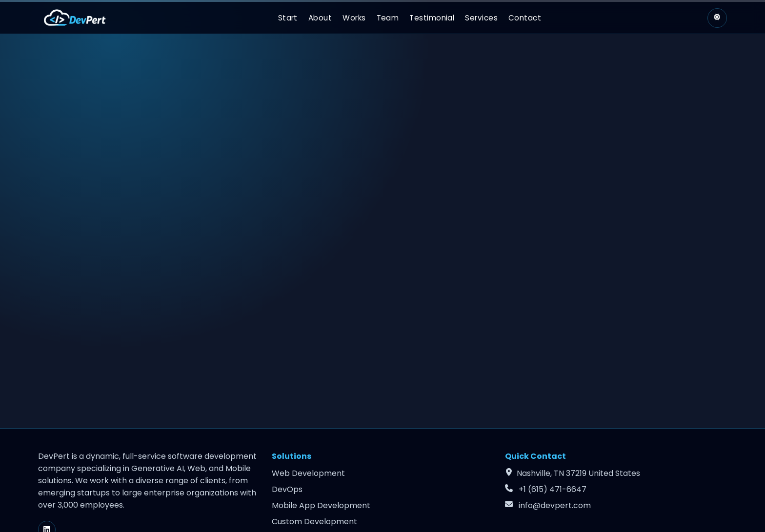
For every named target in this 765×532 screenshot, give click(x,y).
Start (288, 18)
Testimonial (432, 18)
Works (354, 18)
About (320, 18)
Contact (525, 18)
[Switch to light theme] (717, 18)
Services (481, 18)
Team (388, 18)
